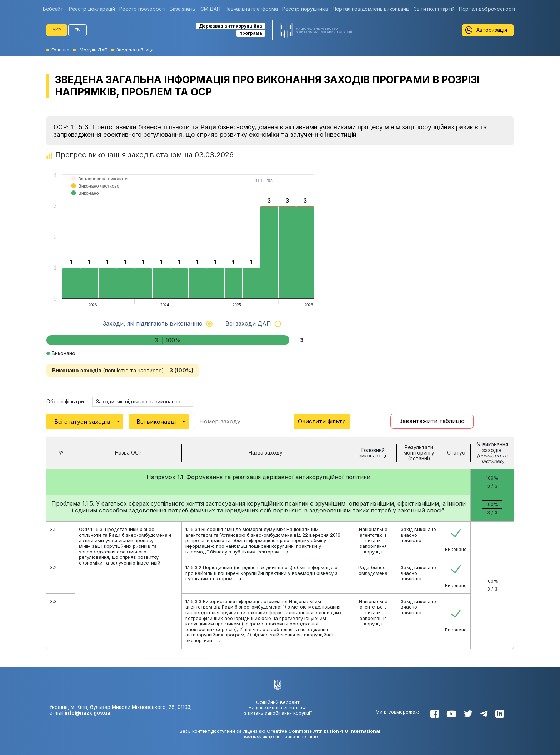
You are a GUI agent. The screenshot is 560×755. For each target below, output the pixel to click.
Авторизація (492, 30)
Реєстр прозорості (142, 9)
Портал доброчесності (487, 9)
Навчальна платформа (251, 9)
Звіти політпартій (434, 9)
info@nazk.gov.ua (87, 713)
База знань (182, 9)
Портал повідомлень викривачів (371, 9)
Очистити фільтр (322, 421)
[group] (55, 9)
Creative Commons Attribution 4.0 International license (311, 734)
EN (77, 30)
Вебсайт (53, 9)
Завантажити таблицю (432, 421)
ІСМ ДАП (210, 9)
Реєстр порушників (305, 9)
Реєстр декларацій (92, 9)
